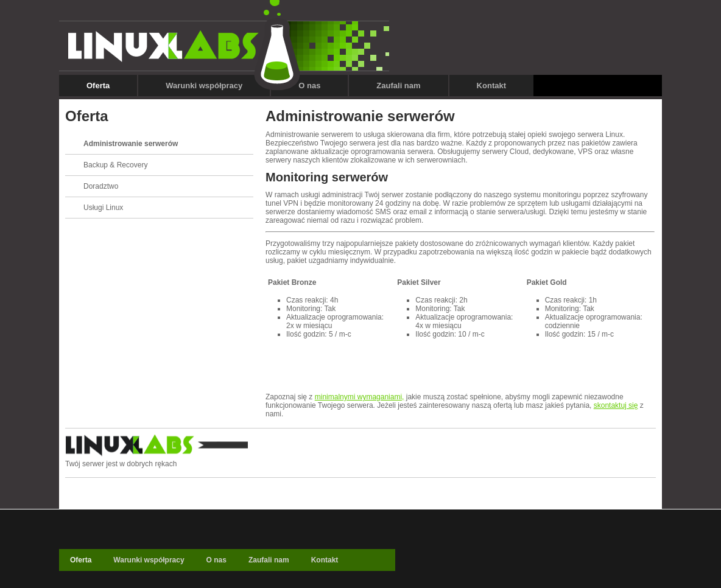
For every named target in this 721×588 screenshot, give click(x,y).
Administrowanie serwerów (131, 144)
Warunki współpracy (204, 86)
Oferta (98, 86)
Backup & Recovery (115, 165)
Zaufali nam (398, 86)
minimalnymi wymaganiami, (360, 397)
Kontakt (491, 86)
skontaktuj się (616, 405)
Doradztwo (101, 186)
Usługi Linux (103, 208)
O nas (309, 86)
